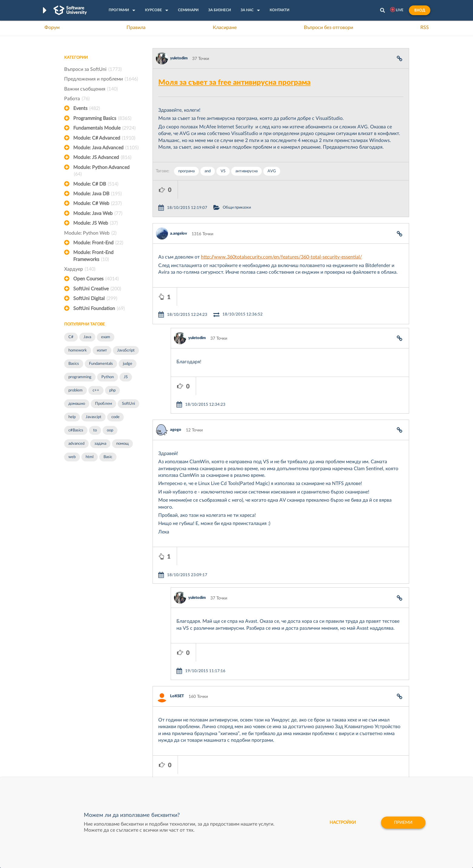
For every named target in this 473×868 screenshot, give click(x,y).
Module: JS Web (95, 223)
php (112, 390)
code (115, 417)
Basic (108, 457)
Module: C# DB (96, 184)
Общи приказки (262, 189)
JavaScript (126, 350)
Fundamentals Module (104, 128)
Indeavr (278, 758)
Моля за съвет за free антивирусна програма (234, 83)
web (72, 457)
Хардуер (80, 269)
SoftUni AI (208, 758)
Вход (420, 10)
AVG (272, 171)
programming (80, 377)
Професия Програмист (87, 767)
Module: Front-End (98, 243)
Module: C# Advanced (104, 138)
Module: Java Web (98, 213)
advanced (76, 444)
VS (223, 171)
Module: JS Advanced (102, 157)
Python (108, 377)
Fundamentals (101, 364)
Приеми (403, 823)
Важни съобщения (91, 89)
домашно (77, 404)
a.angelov (179, 215)
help (72, 417)
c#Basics (76, 430)
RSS (425, 28)
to (95, 430)
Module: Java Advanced (106, 148)
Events (87, 108)
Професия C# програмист (89, 777)
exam (106, 337)
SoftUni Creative (97, 289)
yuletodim (179, 58)
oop (110, 430)
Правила (136, 28)
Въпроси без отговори (328, 28)
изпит (102, 350)
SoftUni (128, 404)
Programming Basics (102, 118)
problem (76, 390)
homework (78, 350)
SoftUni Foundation (99, 309)
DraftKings (281, 767)
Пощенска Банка (287, 777)
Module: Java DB (97, 194)
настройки (343, 823)
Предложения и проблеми (101, 79)
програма (186, 171)
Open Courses (96, 279)
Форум (52, 28)
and (208, 171)
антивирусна (246, 171)
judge (128, 364)
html (90, 457)
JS (126, 377)
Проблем (103, 404)
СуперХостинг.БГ (287, 748)
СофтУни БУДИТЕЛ (217, 767)
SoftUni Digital (95, 299)
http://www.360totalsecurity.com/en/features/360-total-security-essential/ (281, 239)
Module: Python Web (90, 233)
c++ (96, 390)
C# (71, 337)
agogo (176, 375)
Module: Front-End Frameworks (93, 256)
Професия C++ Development (154, 753)
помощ (122, 444)
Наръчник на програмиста (90, 758)
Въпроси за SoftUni (93, 69)
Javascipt (94, 417)
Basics (74, 364)
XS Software (282, 739)
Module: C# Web (97, 203)
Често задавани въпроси (88, 739)
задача (100, 444)
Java (87, 337)
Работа (77, 99)
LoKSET (177, 605)
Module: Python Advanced (101, 171)
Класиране (225, 28)
